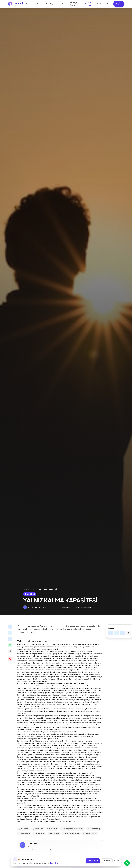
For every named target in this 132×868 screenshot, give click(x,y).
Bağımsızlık (23, 838)
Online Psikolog (94, 838)
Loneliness (54, 843)
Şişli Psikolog (24, 843)
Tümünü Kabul (93, 861)
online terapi (39, 843)
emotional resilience (71, 843)
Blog (34, 589)
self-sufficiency (90, 843)
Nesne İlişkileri (30, 594)
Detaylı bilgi (54, 863)
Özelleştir (107, 861)
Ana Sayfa (26, 589)
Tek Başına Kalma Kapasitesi (72, 838)
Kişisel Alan (38, 838)
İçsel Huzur (52, 838)
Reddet (116, 861)
